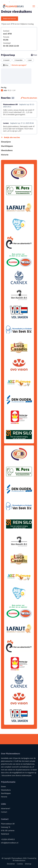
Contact (4, 812)
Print (34, 55)
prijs (9, 90)
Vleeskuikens (6, 790)
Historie (4, 797)
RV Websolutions (19, 860)
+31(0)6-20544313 (8, 839)
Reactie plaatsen (29, 98)
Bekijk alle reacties (10, 137)
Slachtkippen (6, 793)
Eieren (3, 787)
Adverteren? (6, 808)
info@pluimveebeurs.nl (10, 843)
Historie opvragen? (19, 65)
